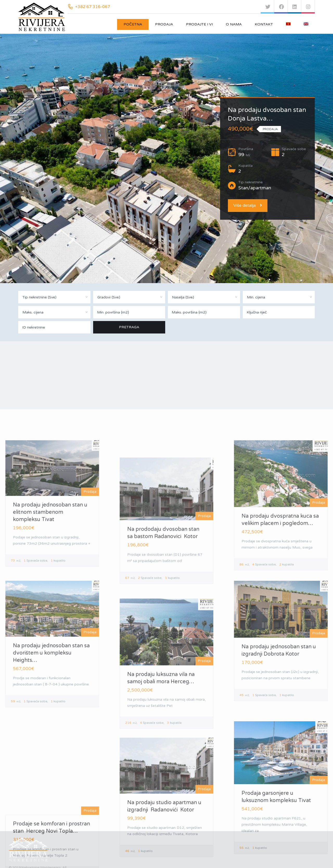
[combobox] (54, 297)
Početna (133, 24)
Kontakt (264, 24)
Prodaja (164, 24)
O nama (234, 24)
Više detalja (248, 205)
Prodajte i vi (199, 24)
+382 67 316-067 (93, 7)
